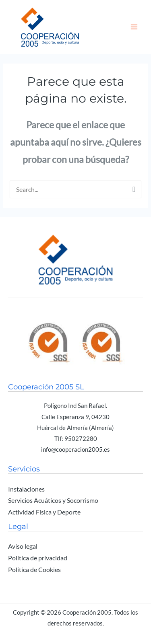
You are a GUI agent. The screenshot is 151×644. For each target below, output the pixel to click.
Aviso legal (23, 546)
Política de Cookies (34, 570)
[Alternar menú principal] (134, 27)
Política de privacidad (38, 558)
